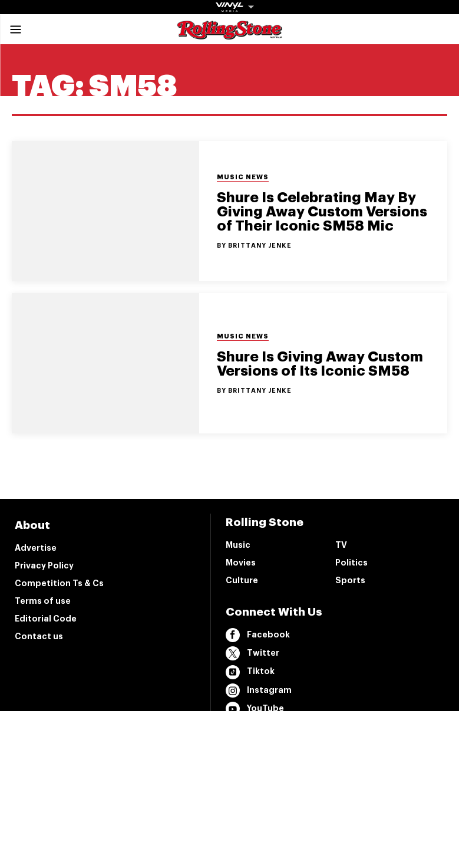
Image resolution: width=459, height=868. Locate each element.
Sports (350, 580)
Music (238, 545)
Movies (241, 563)
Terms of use (43, 601)
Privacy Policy (44, 565)
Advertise (36, 548)
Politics (351, 563)
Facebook (258, 635)
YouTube (255, 709)
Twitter (252, 653)
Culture (242, 580)
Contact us (39, 636)
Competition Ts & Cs (59, 583)
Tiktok (250, 672)
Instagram (259, 691)
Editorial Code (46, 619)
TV (341, 545)
